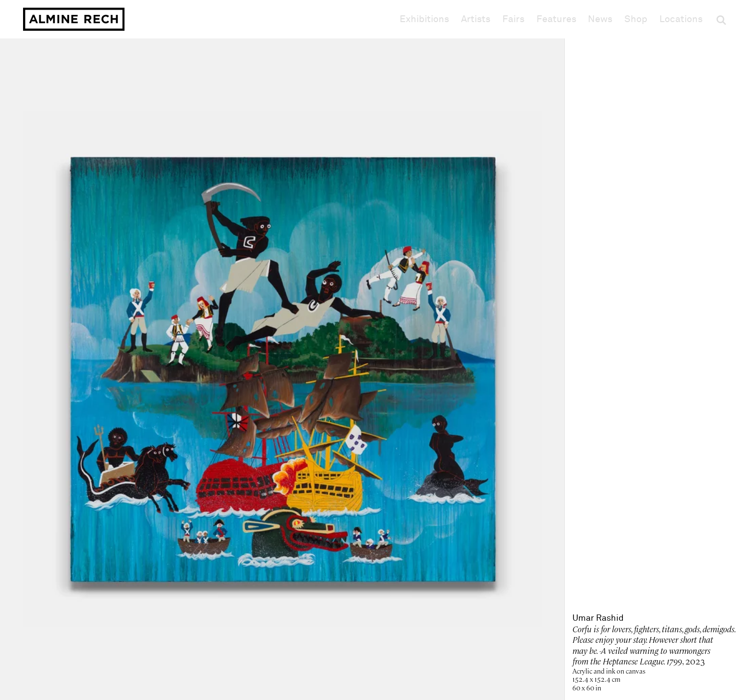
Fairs (513, 19)
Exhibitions (424, 19)
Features (556, 19)
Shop (636, 19)
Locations (681, 19)
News (600, 19)
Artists (476, 19)
